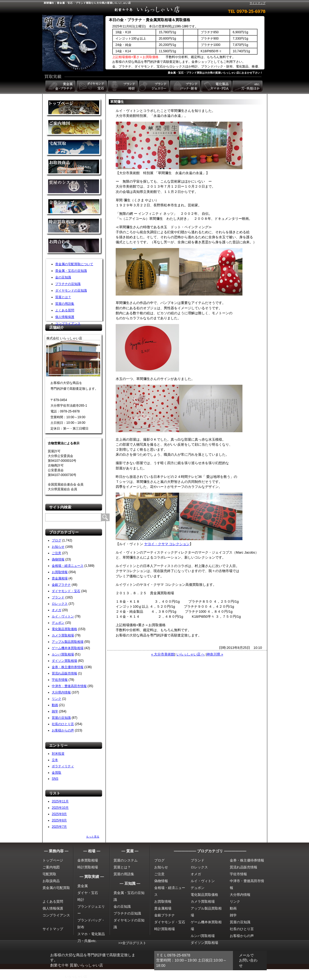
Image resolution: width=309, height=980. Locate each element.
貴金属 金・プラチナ (61, 86)
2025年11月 (60, 801)
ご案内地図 (51, 867)
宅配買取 (74, 148)
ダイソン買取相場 (64, 661)
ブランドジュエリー (154, 86)
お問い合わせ (74, 247)
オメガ (57, 610)
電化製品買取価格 (64, 629)
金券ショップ (74, 207)
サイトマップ (257, 3)
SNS (55, 779)
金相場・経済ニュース (68, 566)
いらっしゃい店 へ (191, 654)
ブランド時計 (123, 86)
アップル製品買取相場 (68, 642)
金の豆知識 (63, 277)
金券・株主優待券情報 (68, 667)
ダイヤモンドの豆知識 (71, 291)
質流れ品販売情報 (64, 673)
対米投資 (58, 754)
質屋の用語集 (65, 304)
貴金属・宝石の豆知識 (71, 271)
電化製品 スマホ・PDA (217, 86)
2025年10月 (60, 808)
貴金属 (83, 886)
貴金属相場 (60, 578)
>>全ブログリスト (132, 943)
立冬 (55, 760)
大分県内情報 (61, 692)
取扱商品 (74, 167)
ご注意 (57, 553)
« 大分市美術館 (163, 654)
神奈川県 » (215, 654)
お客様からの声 (63, 730)
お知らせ (58, 547)
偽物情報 (58, 559)
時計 (81, 900)
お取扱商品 (51, 881)
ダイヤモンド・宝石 (66, 591)
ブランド (58, 597)
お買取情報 (60, 572)
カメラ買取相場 (63, 635)
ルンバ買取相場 (63, 654)
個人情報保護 (65, 317)
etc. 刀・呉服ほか (248, 86)
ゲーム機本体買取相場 (68, 648)
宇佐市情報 (60, 680)
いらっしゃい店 (76, 977)
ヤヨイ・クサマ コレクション (167, 544)
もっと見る (93, 837)
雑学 (55, 711)
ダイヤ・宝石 (88, 893)
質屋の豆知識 (61, 718)
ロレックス (60, 604)
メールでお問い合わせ (248, 960)
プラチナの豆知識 (68, 284)
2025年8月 (59, 820)
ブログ (57, 540)
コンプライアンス (68, 324)
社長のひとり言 (63, 724)
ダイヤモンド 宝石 (92, 86)
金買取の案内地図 (74, 128)
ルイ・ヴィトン (63, 616)
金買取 (74, 108)
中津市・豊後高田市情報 (69, 686)
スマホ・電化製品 (91, 934)
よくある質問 (65, 310)
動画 (55, 705)
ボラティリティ (63, 766)
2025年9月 (59, 814)
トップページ (53, 860)
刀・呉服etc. (87, 941)
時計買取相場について (74, 227)
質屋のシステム (74, 187)
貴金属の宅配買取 (56, 888)
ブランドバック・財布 (186, 86)
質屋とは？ (63, 297)
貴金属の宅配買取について (74, 264)
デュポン (58, 623)
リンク (57, 699)
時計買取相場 (88, 867)
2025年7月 (59, 827)
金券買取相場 (88, 860)
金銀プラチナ (61, 585)
